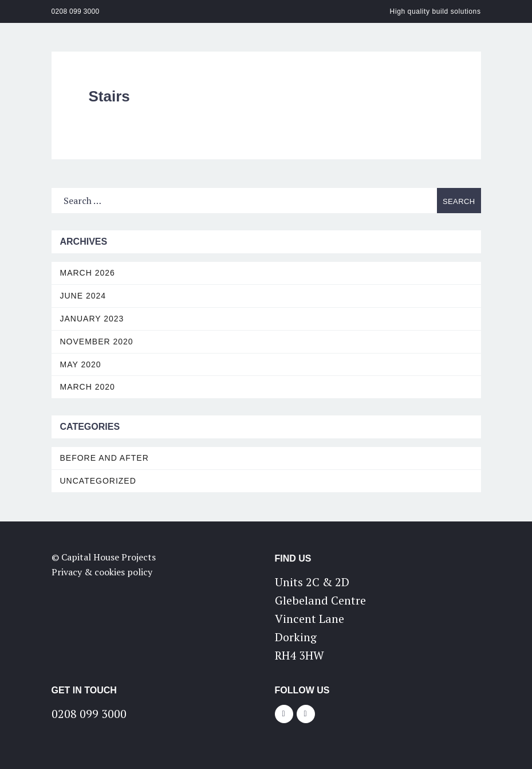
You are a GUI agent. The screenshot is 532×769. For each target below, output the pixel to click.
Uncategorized (98, 481)
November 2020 (97, 342)
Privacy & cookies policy (102, 572)
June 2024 (83, 296)
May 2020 (81, 364)
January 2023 (92, 319)
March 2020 (88, 387)
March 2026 (88, 273)
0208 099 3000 (76, 11)
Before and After (105, 458)
